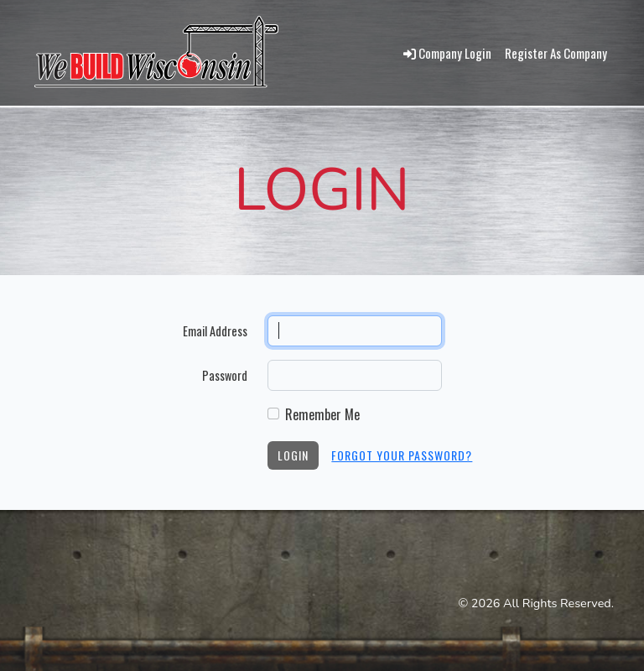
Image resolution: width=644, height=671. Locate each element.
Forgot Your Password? (402, 455)
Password (225, 375)
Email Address (215, 331)
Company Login (447, 53)
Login (293, 455)
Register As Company (556, 53)
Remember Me (322, 414)
